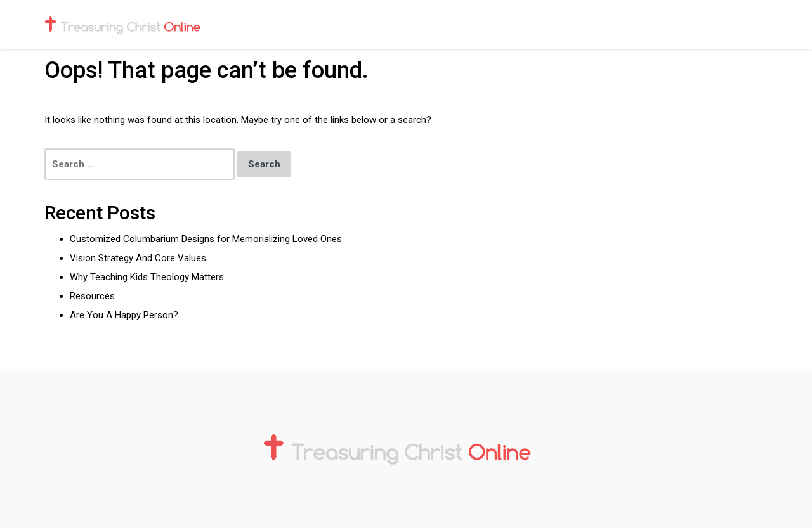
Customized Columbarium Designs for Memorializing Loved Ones (207, 239)
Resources (92, 296)
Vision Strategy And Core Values (138, 258)
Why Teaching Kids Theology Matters (147, 277)
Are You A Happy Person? (124, 315)
